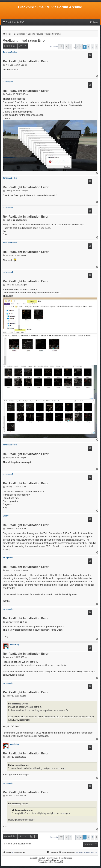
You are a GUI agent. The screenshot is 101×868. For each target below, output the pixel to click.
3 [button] (77, 47)
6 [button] (89, 47)
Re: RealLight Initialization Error (26, 62)
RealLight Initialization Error (24, 40)
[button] (61, 47)
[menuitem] (21, 22)
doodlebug (15, 644)
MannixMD (58, 862)
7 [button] (93, 47)
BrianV (6, 516)
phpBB (41, 858)
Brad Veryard (58, 860)
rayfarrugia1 (8, 82)
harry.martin (8, 609)
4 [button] (81, 47)
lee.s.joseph (8, 558)
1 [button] (71, 47)
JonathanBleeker (10, 52)
